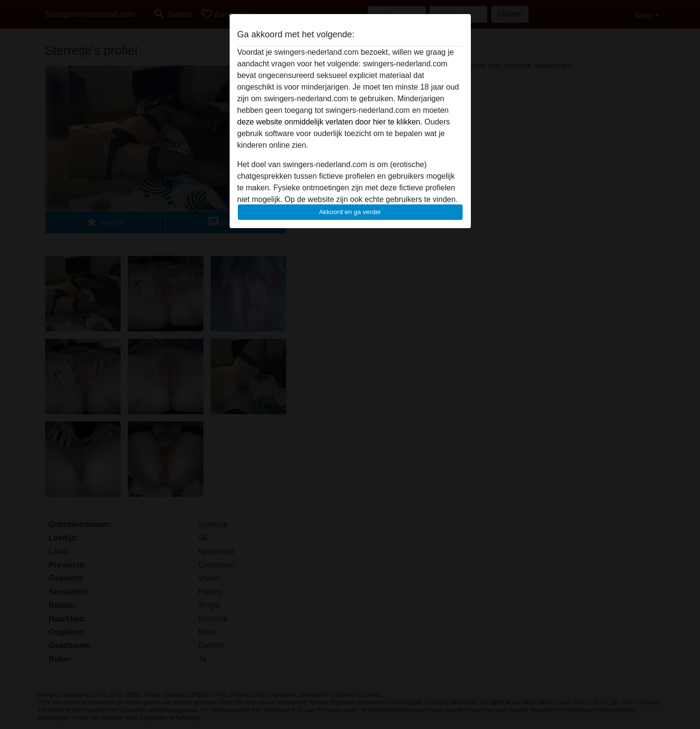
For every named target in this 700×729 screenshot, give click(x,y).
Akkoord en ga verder (350, 212)
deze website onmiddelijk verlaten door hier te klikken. (330, 122)
